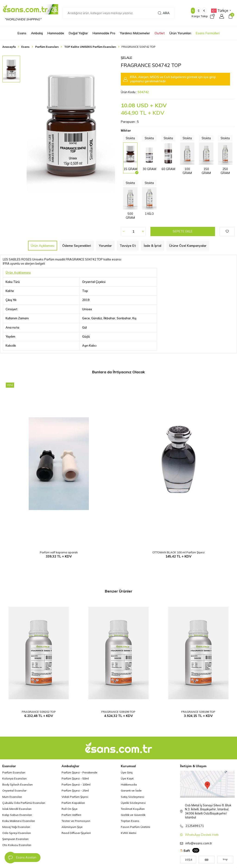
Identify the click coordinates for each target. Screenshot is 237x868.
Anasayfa (9, 47)
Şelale (126, 58)
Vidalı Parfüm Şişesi (75, 797)
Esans (22, 33)
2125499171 (195, 826)
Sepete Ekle (183, 231)
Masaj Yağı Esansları (16, 827)
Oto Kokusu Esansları (17, 845)
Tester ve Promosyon (76, 821)
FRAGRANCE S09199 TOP (118, 712)
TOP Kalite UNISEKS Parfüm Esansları (90, 47)
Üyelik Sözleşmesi (133, 803)
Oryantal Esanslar (14, 790)
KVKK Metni (129, 833)
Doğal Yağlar (78, 33)
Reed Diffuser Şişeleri (76, 833)
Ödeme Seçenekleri (77, 246)
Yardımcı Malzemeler (135, 33)
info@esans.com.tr (199, 843)
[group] (71, 124)
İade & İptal (153, 246)
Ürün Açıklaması (43, 246)
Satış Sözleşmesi (133, 797)
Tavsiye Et (128, 246)
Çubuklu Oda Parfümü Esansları (24, 803)
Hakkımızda (129, 784)
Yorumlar (105, 246)
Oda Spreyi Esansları (17, 833)
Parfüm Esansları (47, 47)
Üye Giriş (127, 772)
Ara (164, 13)
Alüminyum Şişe (72, 827)
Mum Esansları (12, 797)
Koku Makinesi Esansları (19, 821)
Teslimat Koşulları (133, 809)
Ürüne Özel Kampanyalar (188, 246)
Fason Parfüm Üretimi (136, 827)
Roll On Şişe (70, 809)
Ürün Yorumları (180, 33)
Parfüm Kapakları (73, 803)
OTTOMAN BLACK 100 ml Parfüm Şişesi (178, 552)
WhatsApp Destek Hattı (202, 835)
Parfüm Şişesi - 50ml (75, 778)
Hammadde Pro (104, 33)
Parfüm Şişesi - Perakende (80, 772)
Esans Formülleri (208, 33)
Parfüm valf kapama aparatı (59, 552)
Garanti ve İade (131, 790)
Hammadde (56, 33)
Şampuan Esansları (15, 839)
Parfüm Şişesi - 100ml (76, 784)
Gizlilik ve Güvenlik (133, 815)
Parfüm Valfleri (71, 815)
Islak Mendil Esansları (17, 809)
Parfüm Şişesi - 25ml (75, 790)
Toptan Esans (130, 821)
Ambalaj (37, 33)
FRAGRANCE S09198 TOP (198, 712)
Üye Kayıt (127, 778)
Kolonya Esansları (14, 778)
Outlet (160, 33)
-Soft (185, 851)
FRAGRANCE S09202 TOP (39, 712)
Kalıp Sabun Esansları (17, 815)
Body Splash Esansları (17, 784)
